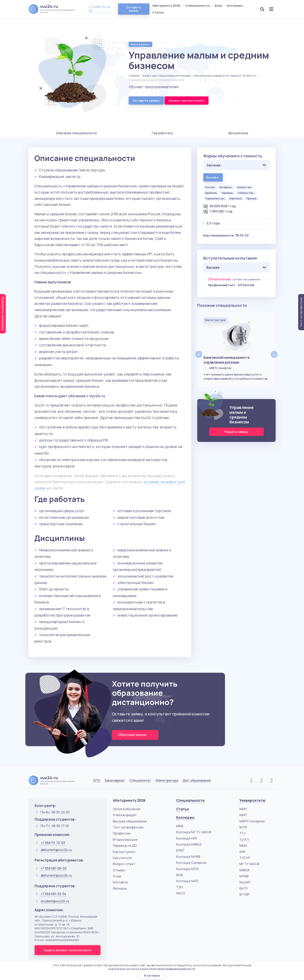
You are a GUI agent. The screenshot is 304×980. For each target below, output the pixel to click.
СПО (97, 780)
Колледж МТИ (187, 869)
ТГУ (242, 833)
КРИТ (180, 850)
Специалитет (140, 780)
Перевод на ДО (125, 846)
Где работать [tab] (162, 133)
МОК (180, 875)
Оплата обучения (127, 809)
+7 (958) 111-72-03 (100, 9)
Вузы (220, 6)
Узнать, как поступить (187, 101)
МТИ (243, 827)
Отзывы (119, 870)
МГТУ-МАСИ (249, 864)
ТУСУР (245, 858)
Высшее (213, 267)
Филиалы (120, 888)
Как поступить (124, 852)
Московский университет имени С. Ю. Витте (225, 76)
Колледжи (236, 6)
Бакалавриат (115, 780)
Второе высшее (125, 840)
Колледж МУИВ (188, 857)
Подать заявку (236, 432)
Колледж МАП (187, 881)
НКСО (181, 893)
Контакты (120, 882)
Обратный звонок (135, 735)
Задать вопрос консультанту (68, 950)
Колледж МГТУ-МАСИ (194, 832)
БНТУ (244, 888)
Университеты (252, 800)
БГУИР (244, 894)
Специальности (199, 6)
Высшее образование (130, 821)
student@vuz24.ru (55, 901)
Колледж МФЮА (189, 844)
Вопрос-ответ (124, 864)
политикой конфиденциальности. (173, 969)
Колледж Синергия (191, 863)
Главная (134, 76)
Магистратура (167, 780)
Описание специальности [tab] (76, 133)
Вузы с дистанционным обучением (167, 76)
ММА (243, 846)
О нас (117, 876)
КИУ (243, 852)
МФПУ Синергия (252, 821)
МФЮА (245, 870)
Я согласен (152, 975)
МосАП (245, 882)
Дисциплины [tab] (238, 133)
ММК (180, 826)
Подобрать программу (3, 314)
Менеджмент (140, 44)
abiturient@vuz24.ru (56, 850)
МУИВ (244, 876)
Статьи (158, 12)
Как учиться (122, 858)
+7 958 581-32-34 (53, 894)
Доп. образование (197, 780)
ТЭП (179, 887)
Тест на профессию (128, 827)
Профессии (122, 833)
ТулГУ (244, 840)
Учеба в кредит (125, 815)
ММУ (243, 809)
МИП (243, 815)
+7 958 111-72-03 (53, 843)
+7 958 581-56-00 (54, 868)
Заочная (213, 165)
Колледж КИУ (187, 838)
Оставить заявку (134, 9)
